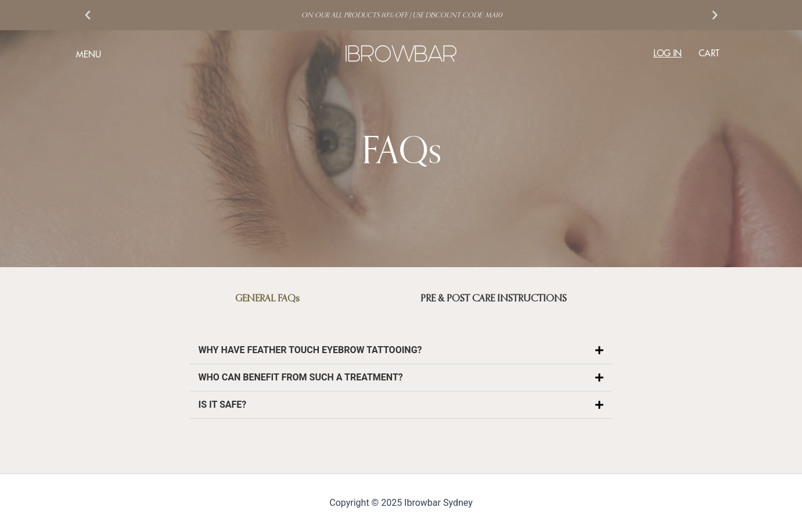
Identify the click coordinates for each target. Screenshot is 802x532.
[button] (88, 15)
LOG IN (668, 53)
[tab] (268, 298)
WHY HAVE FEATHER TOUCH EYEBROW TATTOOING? (310, 350)
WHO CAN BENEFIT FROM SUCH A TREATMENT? (301, 377)
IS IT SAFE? (223, 405)
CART (709, 53)
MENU (89, 54)
